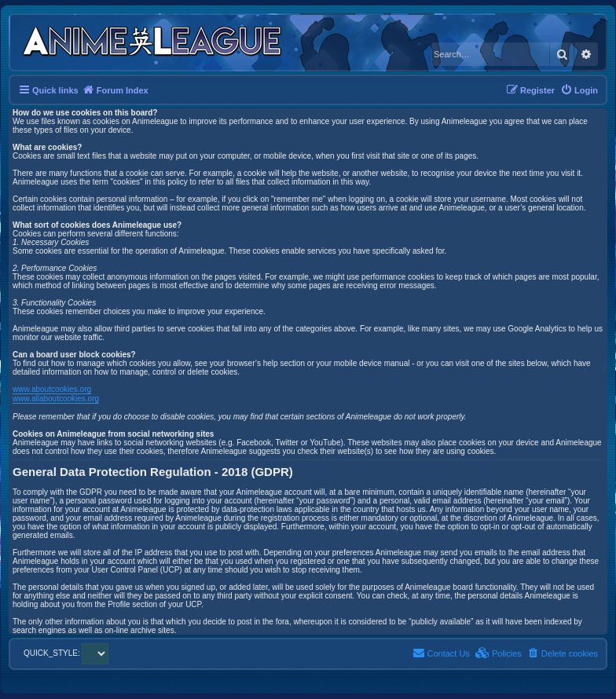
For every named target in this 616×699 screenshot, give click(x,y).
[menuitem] (579, 90)
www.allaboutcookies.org (56, 399)
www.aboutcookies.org (52, 389)
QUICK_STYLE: (66, 653)
